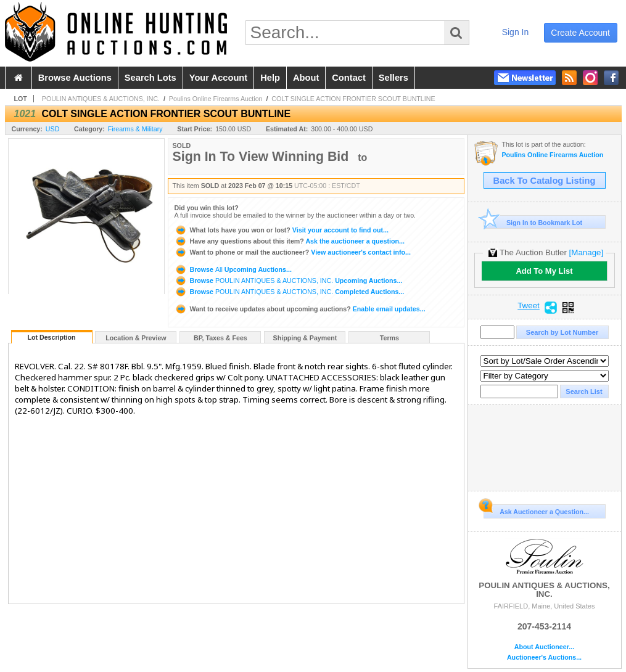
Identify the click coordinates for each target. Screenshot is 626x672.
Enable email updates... (300, 309)
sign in (516, 32)
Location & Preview (136, 338)
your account (218, 78)
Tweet (529, 306)
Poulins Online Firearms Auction (216, 99)
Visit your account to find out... (282, 230)
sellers (393, 78)
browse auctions (75, 78)
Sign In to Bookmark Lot (533, 222)
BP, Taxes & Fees (220, 338)
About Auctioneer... (544, 647)
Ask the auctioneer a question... (290, 241)
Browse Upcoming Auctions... (233, 269)
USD (53, 129)
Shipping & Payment (305, 338)
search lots (150, 78)
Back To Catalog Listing (545, 181)
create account (580, 33)
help (270, 78)
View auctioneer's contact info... (293, 252)
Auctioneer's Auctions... (544, 658)
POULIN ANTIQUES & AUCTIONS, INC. (101, 99)
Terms (389, 338)
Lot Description (51, 337)
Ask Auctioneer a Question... (536, 510)
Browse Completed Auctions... (290, 292)
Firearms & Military (135, 129)
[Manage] (586, 252)
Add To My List (544, 271)
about (306, 78)
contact (349, 78)
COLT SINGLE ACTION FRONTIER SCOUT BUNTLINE (353, 99)
